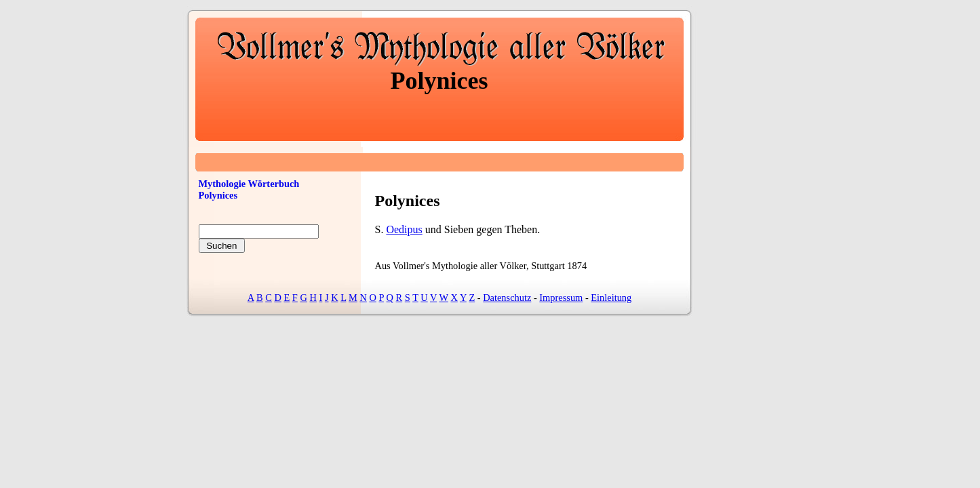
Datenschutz (507, 298)
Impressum (561, 298)
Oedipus (404, 229)
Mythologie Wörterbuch (249, 184)
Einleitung (611, 298)
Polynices (218, 195)
